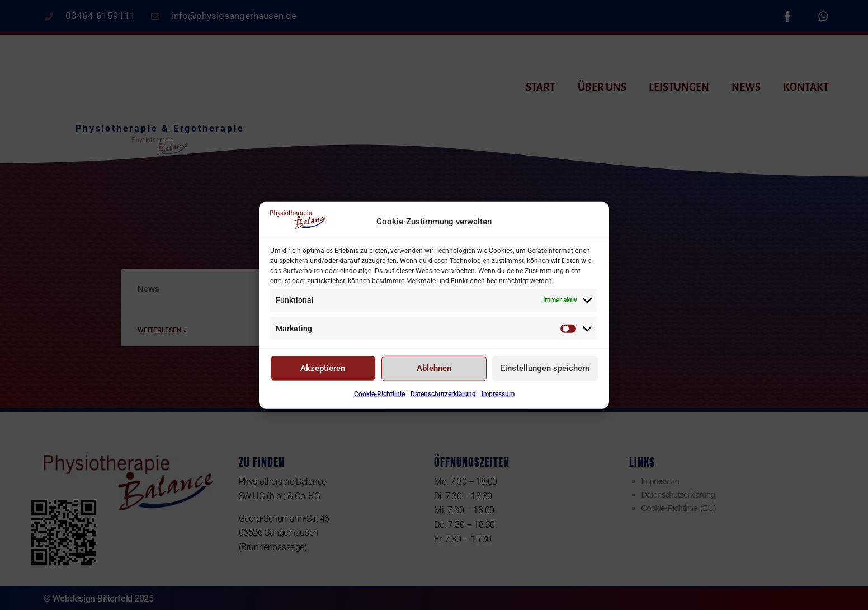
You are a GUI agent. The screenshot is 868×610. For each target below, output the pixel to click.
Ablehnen (434, 373)
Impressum (498, 399)
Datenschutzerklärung (443, 399)
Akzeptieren (323, 373)
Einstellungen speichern (545, 373)
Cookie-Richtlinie (379, 399)
